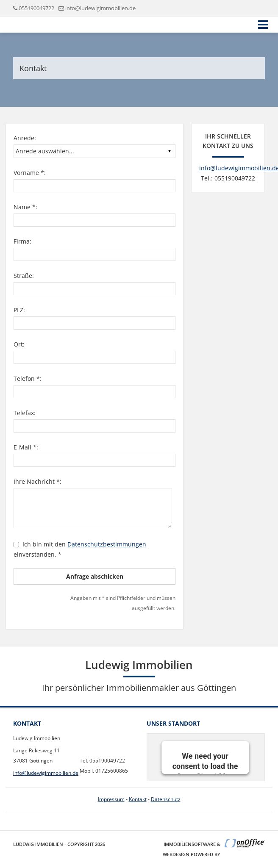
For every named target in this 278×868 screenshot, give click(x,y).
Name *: (25, 207)
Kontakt (138, 799)
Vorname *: (30, 173)
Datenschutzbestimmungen (107, 544)
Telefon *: (28, 379)
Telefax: (25, 413)
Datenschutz (166, 799)
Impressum (111, 799)
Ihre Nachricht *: (38, 481)
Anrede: (25, 138)
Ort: (19, 344)
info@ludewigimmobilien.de (100, 8)
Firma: (22, 241)
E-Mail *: (26, 447)
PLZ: (19, 310)
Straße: (24, 276)
